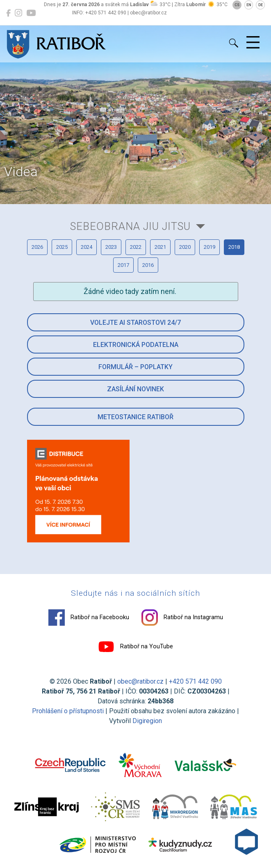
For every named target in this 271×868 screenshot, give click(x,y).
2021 (160, 247)
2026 (37, 247)
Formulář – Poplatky (135, 367)
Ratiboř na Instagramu (182, 618)
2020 (185, 247)
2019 (210, 247)
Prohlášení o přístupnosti (68, 711)
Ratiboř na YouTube (135, 647)
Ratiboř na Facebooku (89, 618)
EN (249, 5)
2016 (148, 265)
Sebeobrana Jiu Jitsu (130, 226)
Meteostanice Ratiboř (135, 417)
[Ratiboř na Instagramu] (18, 13)
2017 (123, 265)
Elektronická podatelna (136, 345)
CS (237, 5)
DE (261, 5)
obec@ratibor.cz (140, 681)
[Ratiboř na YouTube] (31, 13)
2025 (62, 247)
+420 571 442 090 (195, 681)
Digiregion (147, 721)
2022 (136, 247)
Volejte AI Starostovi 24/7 (135, 323)
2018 (234, 247)
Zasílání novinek (135, 389)
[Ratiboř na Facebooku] (8, 13)
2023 (111, 247)
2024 (87, 247)
